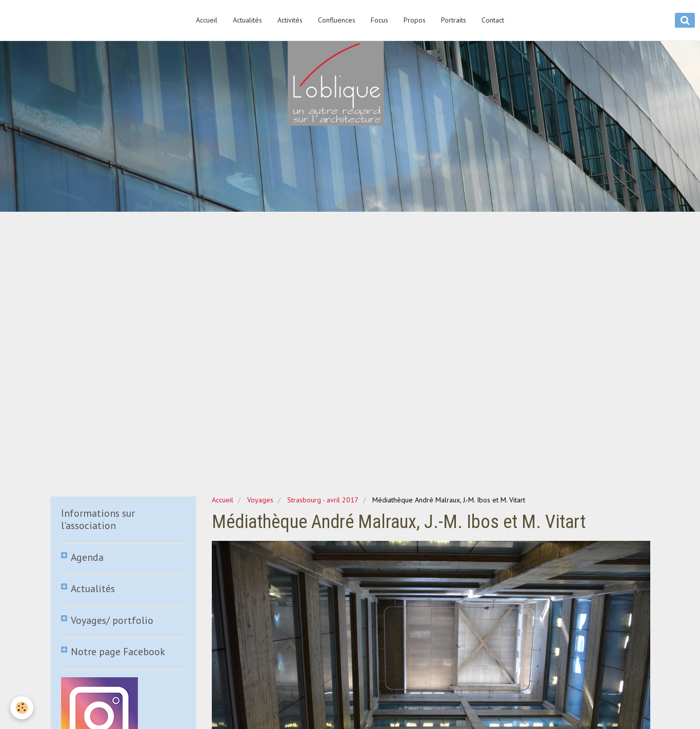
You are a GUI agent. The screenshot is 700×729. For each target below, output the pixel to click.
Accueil (207, 20)
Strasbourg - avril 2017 (323, 500)
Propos (415, 20)
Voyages (260, 500)
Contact (493, 20)
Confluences (337, 20)
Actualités (247, 20)
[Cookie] (22, 708)
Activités (290, 20)
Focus (379, 20)
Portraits (454, 20)
